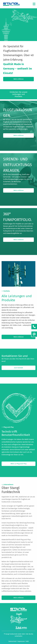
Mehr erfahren (19, 79)
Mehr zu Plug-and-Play (19, 464)
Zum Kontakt (18, 368)
